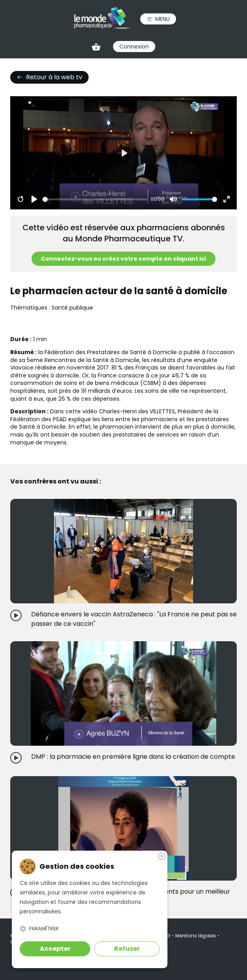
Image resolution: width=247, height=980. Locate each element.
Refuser (127, 949)
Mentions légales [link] (196, 936)
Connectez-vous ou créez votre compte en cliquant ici (123, 259)
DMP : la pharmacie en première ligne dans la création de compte (133, 757)
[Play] (34, 199)
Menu (158, 19)
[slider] (95, 199)
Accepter (55, 949)
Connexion (134, 47)
